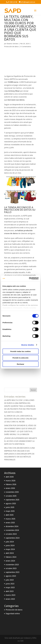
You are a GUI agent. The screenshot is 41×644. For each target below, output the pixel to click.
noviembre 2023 (12, 565)
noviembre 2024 (12, 530)
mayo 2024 (10, 549)
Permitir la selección (21, 358)
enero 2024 (10, 561)
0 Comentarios (26, 46)
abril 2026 (10, 477)
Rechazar (20, 364)
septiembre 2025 (13, 500)
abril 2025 (10, 515)
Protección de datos (11, 46)
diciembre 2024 (12, 526)
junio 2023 (10, 584)
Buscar (33, 390)
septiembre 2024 (13, 538)
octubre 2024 (11, 534)
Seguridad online (13, 614)
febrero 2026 (11, 484)
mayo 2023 (10, 587)
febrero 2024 (11, 557)
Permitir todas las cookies (21, 351)
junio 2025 (10, 507)
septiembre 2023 (13, 572)
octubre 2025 (11, 496)
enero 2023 (10, 599)
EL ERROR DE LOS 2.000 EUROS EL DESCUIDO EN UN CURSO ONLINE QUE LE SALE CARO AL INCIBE (20, 419)
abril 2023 (10, 591)
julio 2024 (10, 542)
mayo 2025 (10, 511)
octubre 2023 (11, 568)
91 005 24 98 (12, 2)
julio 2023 (10, 580)
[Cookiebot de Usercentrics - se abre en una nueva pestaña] (29, 278)
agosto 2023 (11, 576)
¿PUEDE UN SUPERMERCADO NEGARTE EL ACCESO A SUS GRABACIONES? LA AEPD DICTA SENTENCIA (21, 441)
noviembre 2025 (12, 492)
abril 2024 (10, 553)
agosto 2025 (11, 503)
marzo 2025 (10, 519)
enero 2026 (10, 488)
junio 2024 (10, 545)
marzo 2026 (10, 481)
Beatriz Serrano (13, 44)
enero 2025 (10, 523)
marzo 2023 (10, 595)
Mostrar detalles (28, 345)
